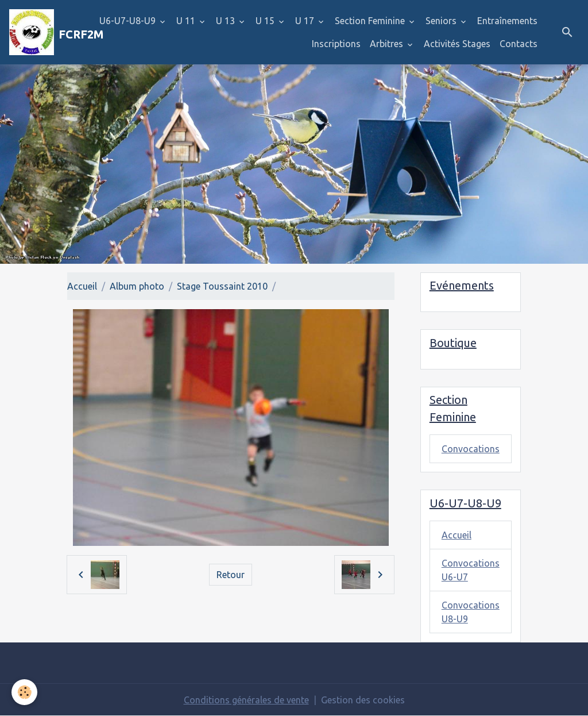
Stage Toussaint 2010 (222, 286)
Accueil (82, 286)
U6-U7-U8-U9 (129, 21)
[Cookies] (24, 692)
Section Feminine (371, 21)
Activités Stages (457, 44)
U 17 (306, 21)
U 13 (227, 21)
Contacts (519, 44)
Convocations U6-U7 (471, 570)
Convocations (471, 449)
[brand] (42, 32)
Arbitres (388, 44)
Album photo (137, 286)
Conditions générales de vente (246, 700)
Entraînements (507, 21)
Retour (231, 575)
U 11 (187, 21)
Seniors (442, 21)
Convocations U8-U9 (471, 612)
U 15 (266, 21)
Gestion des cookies (363, 700)
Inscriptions (336, 44)
